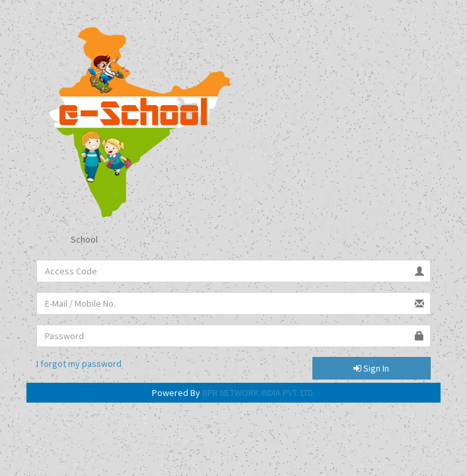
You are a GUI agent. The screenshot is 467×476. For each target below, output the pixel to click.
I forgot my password (79, 364)
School (74, 240)
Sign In (371, 368)
